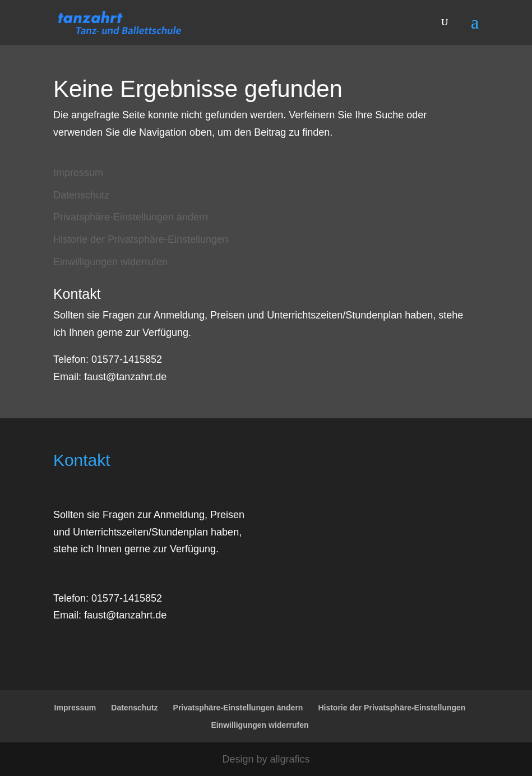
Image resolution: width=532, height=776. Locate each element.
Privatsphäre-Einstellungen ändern (131, 217)
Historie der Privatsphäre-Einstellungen (141, 239)
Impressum (78, 173)
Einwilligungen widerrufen (110, 262)
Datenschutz (81, 195)
